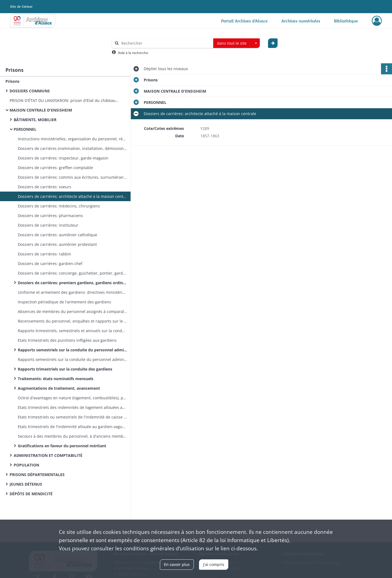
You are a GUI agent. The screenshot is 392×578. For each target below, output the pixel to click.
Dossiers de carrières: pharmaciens (50, 216)
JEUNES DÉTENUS (26, 484)
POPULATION (26, 465)
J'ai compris (214, 564)
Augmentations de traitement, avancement (59, 388)
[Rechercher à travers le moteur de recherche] (165, 43)
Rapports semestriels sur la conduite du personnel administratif (73, 359)
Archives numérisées (301, 21)
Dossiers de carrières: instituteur (48, 225)
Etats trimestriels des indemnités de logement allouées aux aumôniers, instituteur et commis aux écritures (73, 407)
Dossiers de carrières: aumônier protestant (57, 244)
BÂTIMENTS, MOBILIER (35, 120)
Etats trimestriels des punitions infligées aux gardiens (67, 340)
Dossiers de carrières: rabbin (44, 254)
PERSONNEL (25, 129)
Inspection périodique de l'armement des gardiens (64, 302)
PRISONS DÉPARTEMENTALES (37, 475)
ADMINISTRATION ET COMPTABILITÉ (48, 455)
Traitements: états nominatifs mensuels (56, 379)
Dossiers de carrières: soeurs (44, 187)
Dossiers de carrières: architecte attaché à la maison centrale (73, 196)
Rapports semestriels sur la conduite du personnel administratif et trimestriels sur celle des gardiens (73, 350)
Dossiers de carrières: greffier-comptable (55, 168)
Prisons (12, 81)
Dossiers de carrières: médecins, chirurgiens (59, 206)
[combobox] (237, 43)
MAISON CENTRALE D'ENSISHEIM (41, 110)
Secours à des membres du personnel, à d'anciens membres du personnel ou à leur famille (73, 436)
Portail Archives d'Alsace (244, 21)
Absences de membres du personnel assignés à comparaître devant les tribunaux (73, 311)
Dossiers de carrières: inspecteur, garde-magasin (63, 158)
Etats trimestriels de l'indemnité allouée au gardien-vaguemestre (73, 427)
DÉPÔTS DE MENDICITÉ (31, 494)
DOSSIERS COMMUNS (30, 91)
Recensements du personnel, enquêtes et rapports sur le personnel (73, 321)
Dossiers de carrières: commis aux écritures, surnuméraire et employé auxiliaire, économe (73, 177)
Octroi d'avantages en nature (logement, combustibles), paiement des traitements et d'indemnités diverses (73, 398)
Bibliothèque (346, 21)
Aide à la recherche (133, 53)
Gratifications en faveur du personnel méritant (62, 446)
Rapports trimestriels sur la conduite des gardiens (65, 369)
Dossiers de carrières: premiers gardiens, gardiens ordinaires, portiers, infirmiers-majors (73, 283)
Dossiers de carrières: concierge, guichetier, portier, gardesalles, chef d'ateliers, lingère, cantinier (73, 273)
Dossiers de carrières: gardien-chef (50, 264)
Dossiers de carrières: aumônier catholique (57, 235)
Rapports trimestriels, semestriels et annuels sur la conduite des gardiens (73, 331)
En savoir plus (177, 564)
